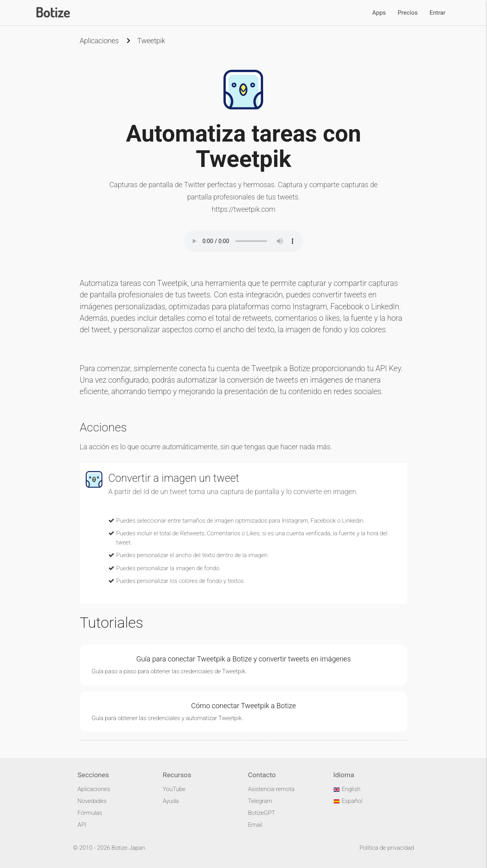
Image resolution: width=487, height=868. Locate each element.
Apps (379, 13)
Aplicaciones (99, 41)
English (347, 789)
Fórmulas (90, 813)
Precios (408, 13)
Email (255, 825)
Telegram (260, 801)
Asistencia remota (271, 789)
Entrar (437, 13)
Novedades (92, 801)
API (82, 825)
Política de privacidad (387, 848)
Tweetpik (151, 41)
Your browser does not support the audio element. (243, 241)
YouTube (174, 789)
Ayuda (171, 801)
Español (348, 801)
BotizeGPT (262, 813)
